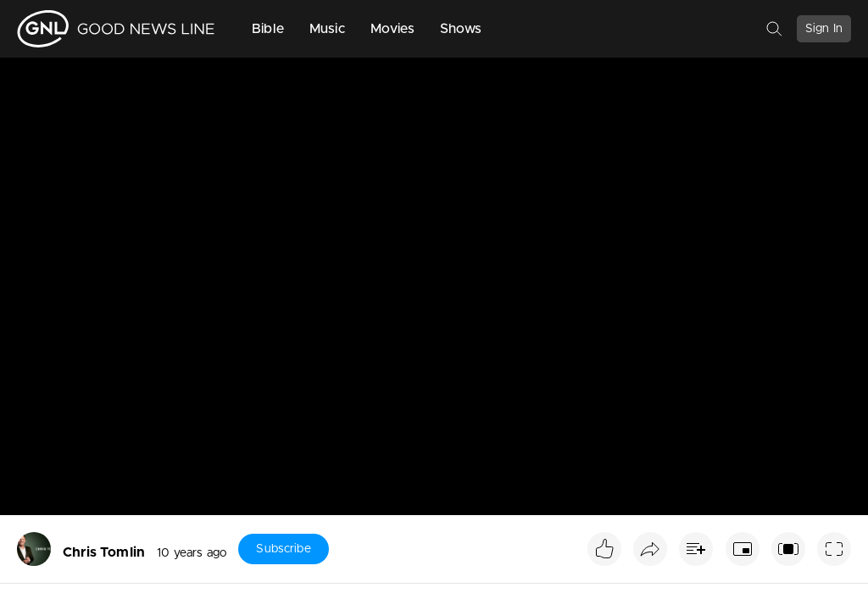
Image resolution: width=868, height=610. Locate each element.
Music (327, 29)
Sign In (824, 29)
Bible (268, 29)
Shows (461, 29)
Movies (392, 29)
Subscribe (283, 549)
